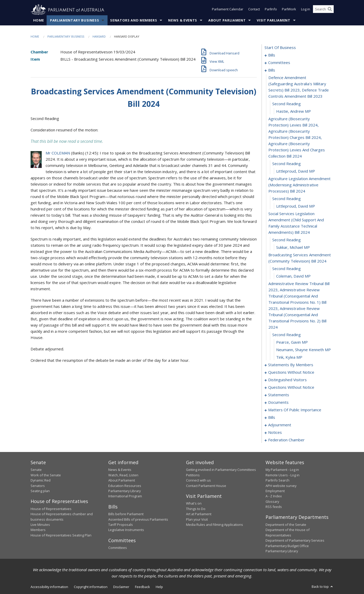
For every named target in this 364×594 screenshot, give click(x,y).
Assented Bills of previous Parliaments (138, 519)
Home (39, 20)
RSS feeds (274, 507)
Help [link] (159, 587)
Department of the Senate (286, 525)
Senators (38, 486)
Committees (118, 548)
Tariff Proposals (121, 525)
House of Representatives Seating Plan (61, 535)
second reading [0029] (287, 335)
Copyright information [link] (91, 587)
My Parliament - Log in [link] (282, 470)
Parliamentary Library (124, 491)
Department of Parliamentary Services (295, 541)
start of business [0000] (280, 48)
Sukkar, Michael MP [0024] (293, 248)
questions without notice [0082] (291, 387)
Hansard (99, 37)
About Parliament (227, 20)
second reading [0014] (287, 104)
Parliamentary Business (74, 20)
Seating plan (40, 491)
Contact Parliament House (206, 486)
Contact (254, 10)
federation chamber (286, 440)
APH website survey (281, 486)
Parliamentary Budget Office (287, 546)
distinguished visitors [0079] (287, 380)
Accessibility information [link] (49, 587)
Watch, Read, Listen (123, 475)
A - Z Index (274, 496)
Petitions (193, 475)
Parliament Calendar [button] (228, 10)
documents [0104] (278, 402)
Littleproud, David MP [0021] (296, 206)
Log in (306, 10)
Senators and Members (134, 20)
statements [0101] (279, 395)
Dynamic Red (41, 480)
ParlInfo (271, 10)
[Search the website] (323, 10)
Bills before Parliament (126, 514)
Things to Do (196, 509)
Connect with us (198, 480)
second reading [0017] (287, 164)
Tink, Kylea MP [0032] (289, 357)
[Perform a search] (330, 10)
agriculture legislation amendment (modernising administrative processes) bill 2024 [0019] (299, 185)
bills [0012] (272, 70)
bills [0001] (272, 55)
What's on (194, 504)
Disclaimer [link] (121, 587)
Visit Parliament (273, 20)
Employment (275, 491)
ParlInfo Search (277, 480)
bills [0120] (272, 418)
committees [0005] (279, 63)
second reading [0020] (287, 199)
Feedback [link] (142, 587)
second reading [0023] (287, 240)
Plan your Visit (197, 519)
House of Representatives (51, 509)
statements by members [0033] (291, 365)
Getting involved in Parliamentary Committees (221, 470)
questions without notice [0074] (291, 372)
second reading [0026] (287, 269)
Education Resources (125, 486)
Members (38, 530)
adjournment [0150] (280, 425)
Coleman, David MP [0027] (293, 276)
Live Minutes (40, 525)
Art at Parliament (199, 514)
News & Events (183, 20)
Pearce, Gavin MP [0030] (292, 342)
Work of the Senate (46, 475)
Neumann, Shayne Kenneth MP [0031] (304, 350)
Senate (36, 470)
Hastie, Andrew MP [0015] (294, 111)
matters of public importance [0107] (295, 410)
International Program (125, 496)
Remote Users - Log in (283, 475)
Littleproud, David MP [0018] (296, 171)
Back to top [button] (323, 587)
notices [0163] (275, 433)
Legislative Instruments (126, 530)
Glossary (272, 501)
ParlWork (289, 10)
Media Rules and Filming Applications (215, 525)
